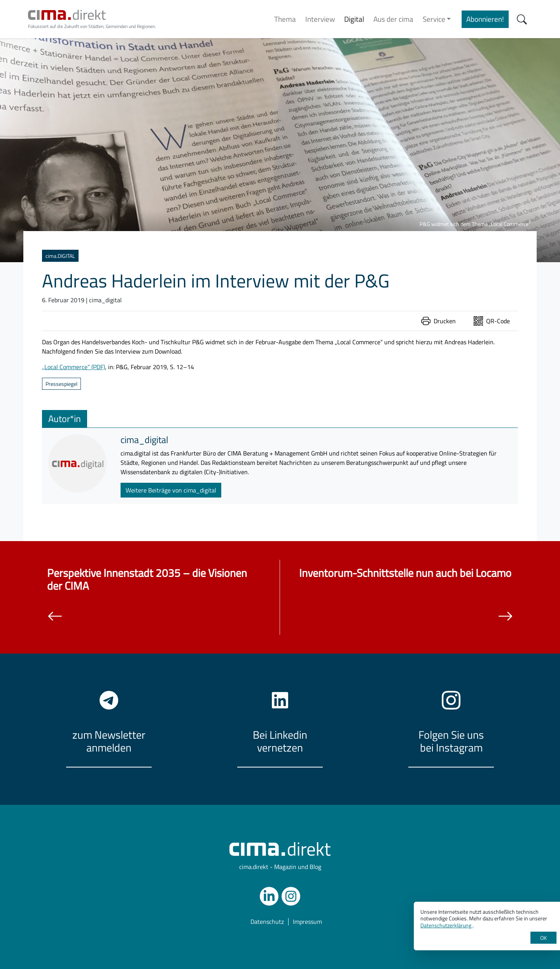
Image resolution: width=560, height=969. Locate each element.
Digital (354, 19)
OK (543, 938)
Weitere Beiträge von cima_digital (171, 490)
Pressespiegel (61, 384)
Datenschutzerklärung (446, 925)
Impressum (307, 922)
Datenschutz (267, 922)
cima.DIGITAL (60, 256)
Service (434, 19)
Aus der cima (393, 19)
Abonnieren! (485, 19)
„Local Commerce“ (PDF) (73, 367)
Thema (285, 19)
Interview (320, 19)
